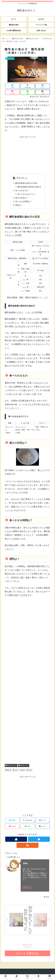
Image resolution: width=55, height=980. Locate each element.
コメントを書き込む (28, 954)
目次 (18, 178)
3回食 (29, 770)
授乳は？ (19, 205)
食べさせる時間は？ (24, 202)
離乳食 (8, 770)
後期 (23, 770)
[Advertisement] (27, 155)
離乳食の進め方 (11, 766)
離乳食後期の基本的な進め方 (29, 187)
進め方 (16, 770)
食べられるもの (22, 191)
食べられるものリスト (27, 194)
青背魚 (18, 430)
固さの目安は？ (22, 198)
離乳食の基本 (24, 766)
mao (25, 863)
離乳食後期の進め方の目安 (26, 183)
